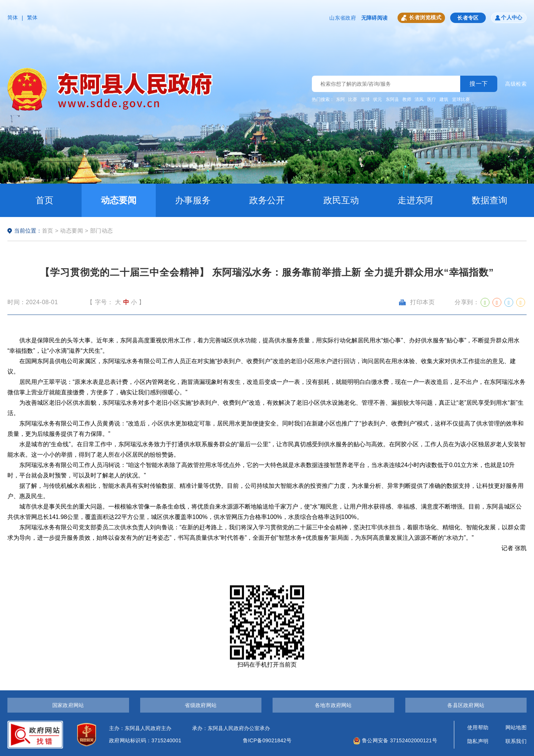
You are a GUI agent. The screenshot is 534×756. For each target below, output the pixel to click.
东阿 (340, 99)
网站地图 (516, 727)
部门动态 (102, 231)
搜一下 (479, 84)
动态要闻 (119, 200)
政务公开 (267, 200)
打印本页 (417, 302)
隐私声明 (478, 741)
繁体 (32, 17)
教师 (407, 99)
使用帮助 (478, 727)
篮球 (365, 99)
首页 (44, 200)
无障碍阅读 (374, 18)
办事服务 (193, 200)
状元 (378, 99)
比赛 (353, 99)
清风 (419, 99)
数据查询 (489, 200)
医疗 (432, 99)
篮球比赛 (461, 99)
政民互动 (341, 200)
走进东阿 (415, 200)
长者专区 (468, 18)
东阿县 (392, 99)
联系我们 (516, 741)
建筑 (444, 99)
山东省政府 (342, 18)
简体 (13, 17)
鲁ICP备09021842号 (267, 740)
